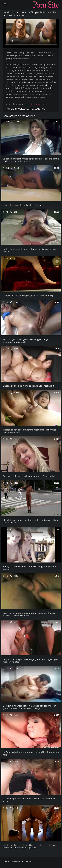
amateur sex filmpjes (37, 104)
